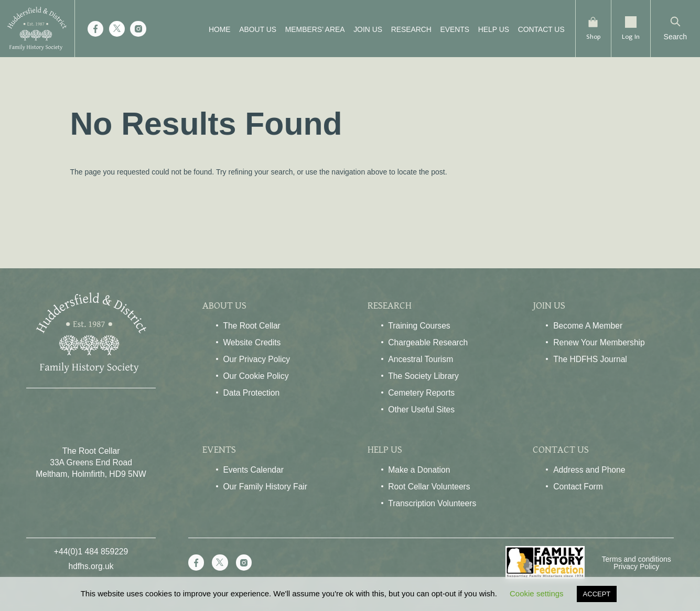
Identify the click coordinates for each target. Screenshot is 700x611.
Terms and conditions (637, 559)
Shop (590, 36)
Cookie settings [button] (537, 593)
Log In (630, 36)
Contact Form (578, 487)
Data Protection (251, 393)
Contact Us (537, 29)
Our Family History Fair (265, 487)
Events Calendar (253, 470)
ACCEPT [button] (597, 594)
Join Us (363, 29)
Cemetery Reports (421, 393)
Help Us (489, 29)
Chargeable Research (428, 342)
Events (450, 29)
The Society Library (423, 376)
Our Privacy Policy (256, 359)
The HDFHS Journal (590, 359)
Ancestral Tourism (421, 359)
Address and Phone (589, 470)
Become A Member (588, 326)
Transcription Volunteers (432, 503)
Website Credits (252, 342)
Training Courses (419, 326)
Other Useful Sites (421, 410)
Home (215, 29)
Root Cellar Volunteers (429, 487)
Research (407, 29)
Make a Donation (419, 470)
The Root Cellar (251, 326)
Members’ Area (310, 29)
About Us (253, 29)
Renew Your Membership (599, 342)
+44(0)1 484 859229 (91, 552)
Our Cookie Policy (256, 376)
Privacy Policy (636, 566)
